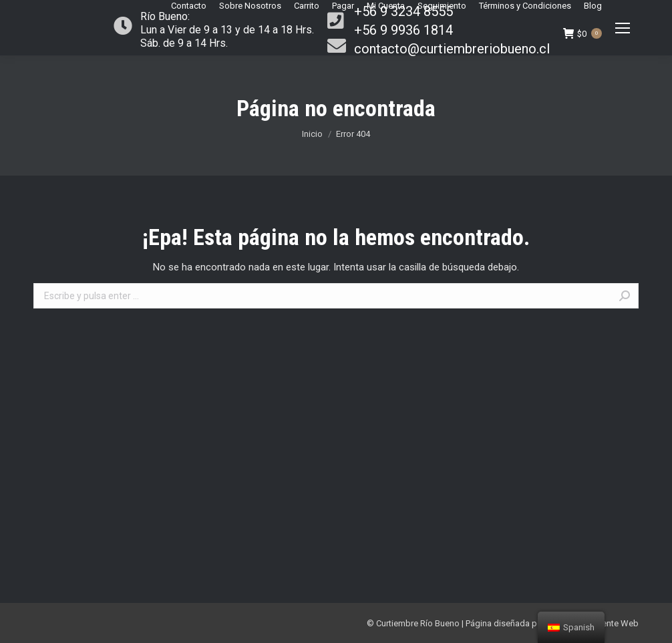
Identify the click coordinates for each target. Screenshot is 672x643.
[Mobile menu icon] (623, 28)
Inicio (312, 134)
